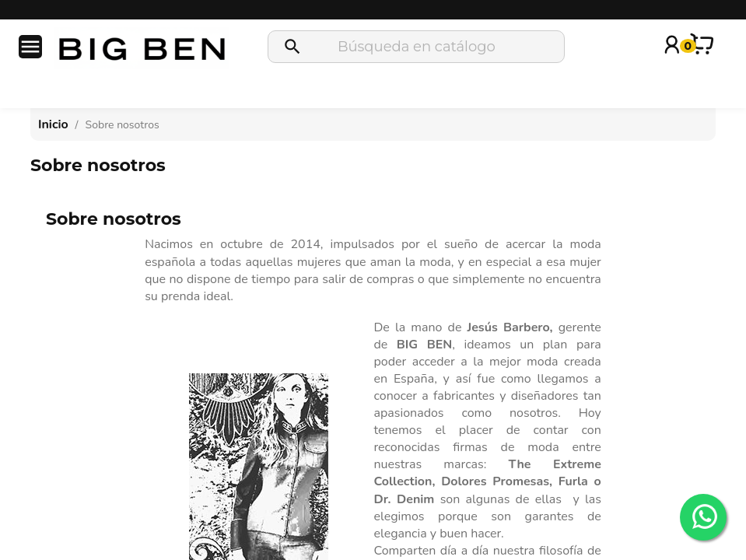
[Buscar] (416, 47)
